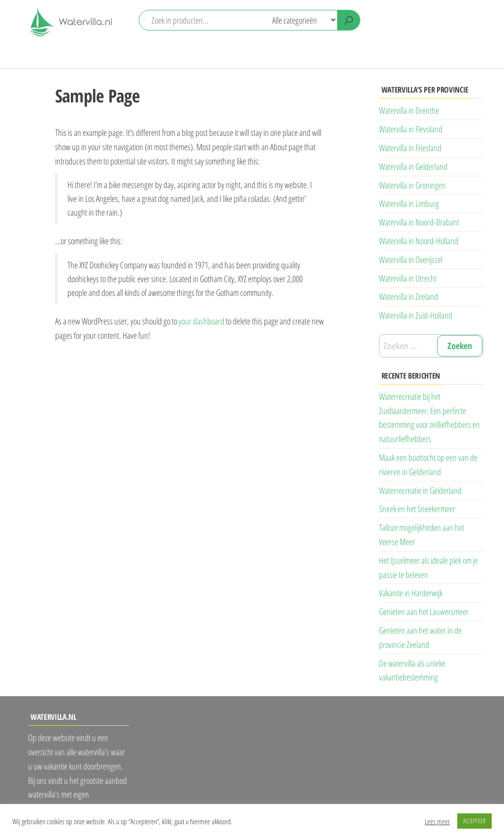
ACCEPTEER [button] (474, 821)
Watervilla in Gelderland (413, 166)
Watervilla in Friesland (410, 148)
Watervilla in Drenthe (409, 110)
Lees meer (437, 821)
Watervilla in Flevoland (411, 129)
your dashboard (202, 321)
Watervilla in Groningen (412, 185)
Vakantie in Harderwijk (411, 593)
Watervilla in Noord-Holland (419, 241)
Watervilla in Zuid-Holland (416, 315)
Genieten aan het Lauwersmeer (424, 612)
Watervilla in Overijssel (411, 259)
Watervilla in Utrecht (408, 278)
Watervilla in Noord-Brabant (419, 222)
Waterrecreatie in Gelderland (420, 490)
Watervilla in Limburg (409, 203)
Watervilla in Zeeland (409, 296)
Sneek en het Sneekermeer (417, 509)
